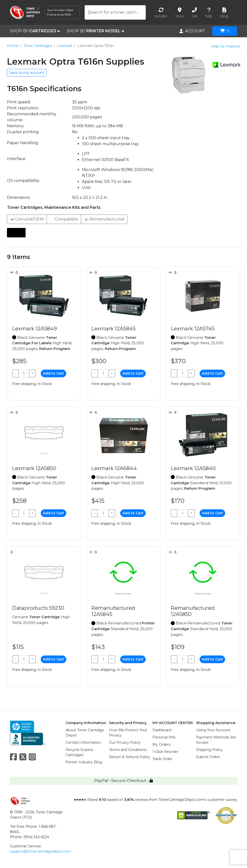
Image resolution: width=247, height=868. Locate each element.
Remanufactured (104, 219)
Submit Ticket (208, 757)
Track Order (162, 759)
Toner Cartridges (38, 46)
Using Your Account (213, 730)
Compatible (64, 219)
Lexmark (65, 46)
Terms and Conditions (128, 750)
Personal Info (164, 737)
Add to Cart (53, 373)
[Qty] (24, 373)
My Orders (161, 744)
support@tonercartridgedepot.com (41, 851)
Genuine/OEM (27, 219)
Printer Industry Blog (84, 762)
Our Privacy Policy (125, 742)
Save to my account (27, 73)
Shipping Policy (209, 750)
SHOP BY (35, 31)
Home (13, 46)
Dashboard (162, 730)
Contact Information (83, 742)
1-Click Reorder (165, 752)
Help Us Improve (226, 46)
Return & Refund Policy (129, 757)
